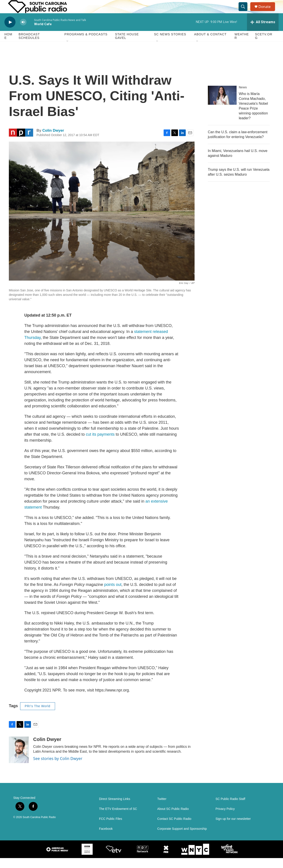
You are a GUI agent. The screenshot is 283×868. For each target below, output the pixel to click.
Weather (242, 46)
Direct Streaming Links (115, 809)
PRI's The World (38, 716)
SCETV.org (264, 46)
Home (8, 46)
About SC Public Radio (173, 819)
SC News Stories (170, 44)
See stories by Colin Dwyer (58, 768)
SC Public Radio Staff (230, 809)
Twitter (162, 809)
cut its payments (100, 444)
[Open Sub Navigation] (68, 51)
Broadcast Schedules (29, 46)
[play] (10, 32)
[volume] (23, 32)
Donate (267, 12)
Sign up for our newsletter (233, 829)
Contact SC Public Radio (174, 829)
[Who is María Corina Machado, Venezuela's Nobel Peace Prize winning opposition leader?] (222, 105)
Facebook (106, 839)
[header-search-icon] (245, 12)
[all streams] (263, 32)
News (243, 97)
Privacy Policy (225, 819)
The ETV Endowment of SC (118, 819)
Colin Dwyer (53, 140)
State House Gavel (127, 46)
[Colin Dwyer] (19, 760)
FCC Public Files (111, 829)
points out (113, 594)
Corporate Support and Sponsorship (182, 839)
